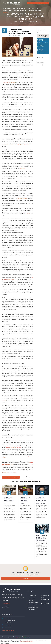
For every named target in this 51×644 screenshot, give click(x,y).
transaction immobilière (34, 10)
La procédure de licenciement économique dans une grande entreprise (25, 23)
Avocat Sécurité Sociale (33, 9)
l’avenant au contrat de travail (14, 447)
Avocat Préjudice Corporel (20, 10)
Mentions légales (18, 637)
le (32, 143)
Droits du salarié (43, 43)
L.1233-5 (28, 214)
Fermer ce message (4, 643)
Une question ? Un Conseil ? (11, 477)
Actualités (5, 12)
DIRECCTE (23, 168)
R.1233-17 (8, 239)
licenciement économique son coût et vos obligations (15, 145)
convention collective (23, 199)
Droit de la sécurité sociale (41, 40)
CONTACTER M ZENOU (42, 3)
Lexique (30, 3)
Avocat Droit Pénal (7, 10)
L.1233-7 (25, 212)
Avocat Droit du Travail (18, 9)
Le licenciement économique (9, 83)
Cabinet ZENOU (6, 9)
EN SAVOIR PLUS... (26, 579)
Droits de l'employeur (30, 21)
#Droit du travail (6, 473)
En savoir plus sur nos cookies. (27, 642)
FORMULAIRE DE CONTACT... (8, 631)
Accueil (16, 21)
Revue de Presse (27, 637)
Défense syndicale (40, 50)
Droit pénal (42, 53)
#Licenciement (13, 473)
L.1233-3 (12, 91)
